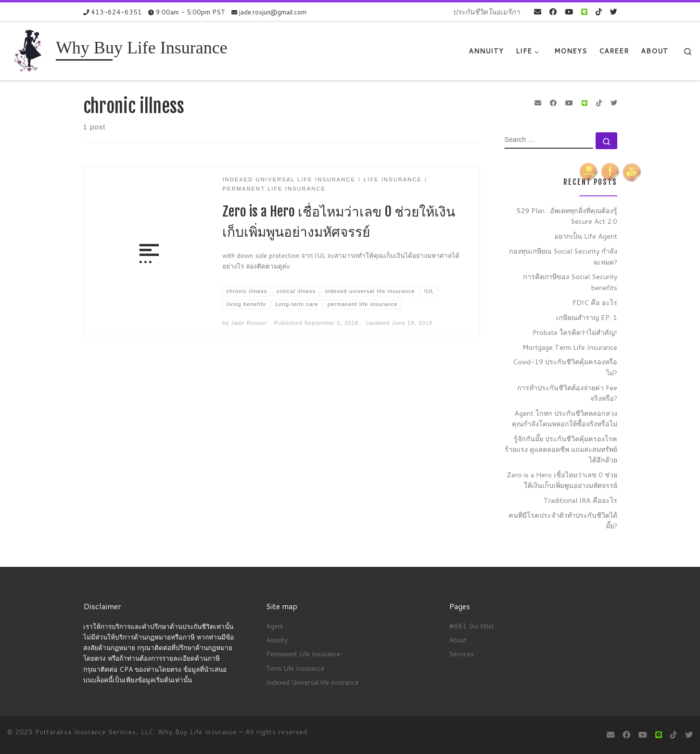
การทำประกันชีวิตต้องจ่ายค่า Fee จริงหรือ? (567, 393)
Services (461, 654)
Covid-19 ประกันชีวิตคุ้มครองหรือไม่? (565, 367)
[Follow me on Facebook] (553, 12)
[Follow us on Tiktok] (599, 12)
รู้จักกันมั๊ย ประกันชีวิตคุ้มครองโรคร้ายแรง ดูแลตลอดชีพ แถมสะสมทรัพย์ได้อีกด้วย (561, 449)
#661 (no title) (471, 626)
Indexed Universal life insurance (312, 682)
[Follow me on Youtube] (569, 12)
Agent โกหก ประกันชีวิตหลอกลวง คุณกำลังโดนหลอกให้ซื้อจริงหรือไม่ (565, 418)
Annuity (277, 640)
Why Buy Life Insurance (198, 732)
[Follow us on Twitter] (614, 12)
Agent (275, 626)
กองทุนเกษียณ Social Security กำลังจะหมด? (563, 256)
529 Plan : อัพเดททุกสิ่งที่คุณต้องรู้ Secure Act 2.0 (567, 216)
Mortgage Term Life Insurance (570, 347)
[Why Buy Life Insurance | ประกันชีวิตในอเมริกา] (30, 50)
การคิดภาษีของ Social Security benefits (570, 282)
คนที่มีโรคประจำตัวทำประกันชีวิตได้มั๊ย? (563, 520)
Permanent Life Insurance (303, 654)
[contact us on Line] (584, 12)
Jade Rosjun (248, 323)
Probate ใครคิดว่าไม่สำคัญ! (575, 332)
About (458, 640)
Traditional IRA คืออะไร (580, 500)
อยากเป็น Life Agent (586, 236)
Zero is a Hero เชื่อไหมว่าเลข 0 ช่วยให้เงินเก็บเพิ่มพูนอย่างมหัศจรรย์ (562, 480)
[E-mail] (538, 12)
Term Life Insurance (295, 668)
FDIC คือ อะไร (595, 302)
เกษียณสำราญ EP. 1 (587, 317)
